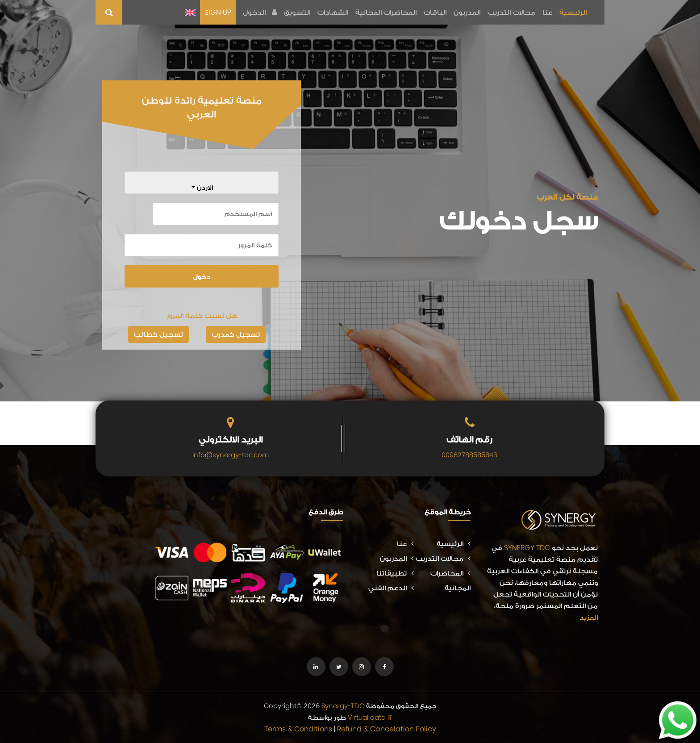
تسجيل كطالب (158, 334)
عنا (547, 12)
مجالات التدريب (511, 12)
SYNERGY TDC (527, 548)
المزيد (589, 617)
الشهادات (333, 12)
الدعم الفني (391, 588)
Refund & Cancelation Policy (387, 729)
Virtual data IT (370, 717)
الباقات (435, 12)
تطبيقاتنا (395, 573)
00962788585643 (469, 455)
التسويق (297, 12)
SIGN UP (218, 12)
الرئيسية (573, 12)
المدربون (467, 12)
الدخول (260, 12)
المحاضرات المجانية (386, 12)
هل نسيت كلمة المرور (202, 315)
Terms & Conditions (298, 729)
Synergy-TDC (343, 706)
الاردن (204, 187)
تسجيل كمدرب (236, 334)
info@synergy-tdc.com (231, 455)
